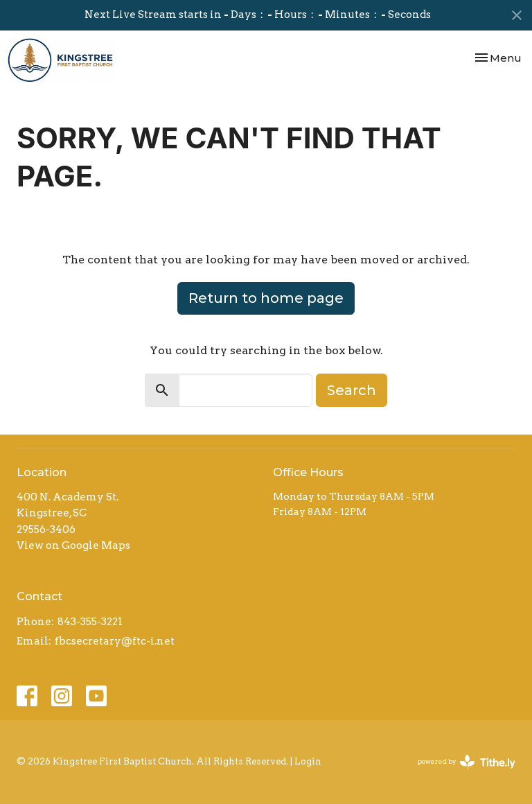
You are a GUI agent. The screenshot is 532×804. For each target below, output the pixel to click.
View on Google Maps (73, 545)
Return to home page (266, 298)
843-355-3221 (90, 622)
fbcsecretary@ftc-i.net (115, 641)
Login (308, 761)
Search (352, 390)
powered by (467, 762)
